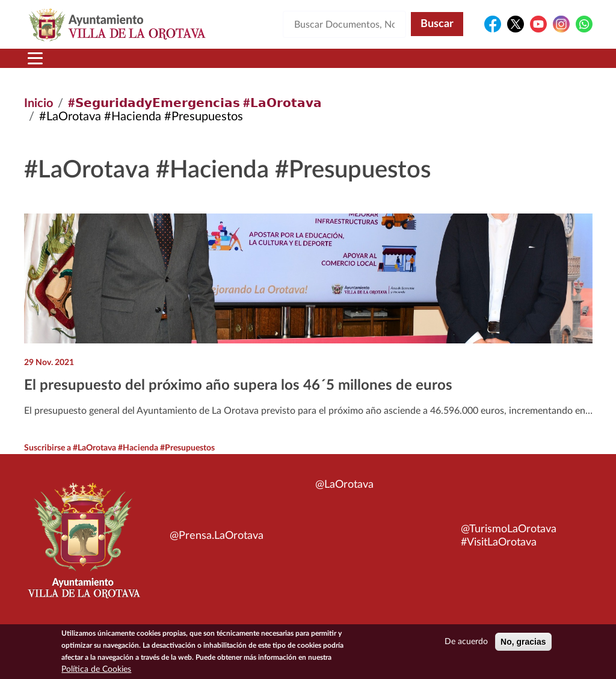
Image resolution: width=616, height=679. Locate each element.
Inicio (38, 103)
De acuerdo (466, 644)
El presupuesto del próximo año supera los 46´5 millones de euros (238, 386)
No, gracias (523, 644)
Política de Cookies (96, 672)
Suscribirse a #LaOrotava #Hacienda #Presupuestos (119, 448)
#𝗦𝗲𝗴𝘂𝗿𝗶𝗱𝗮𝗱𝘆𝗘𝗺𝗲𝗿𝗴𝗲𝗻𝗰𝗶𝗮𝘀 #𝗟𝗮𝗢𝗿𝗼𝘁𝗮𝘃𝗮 (195, 103)
